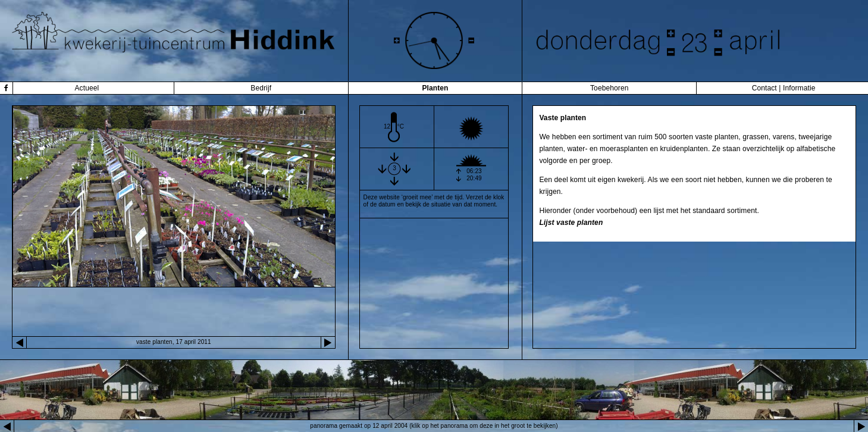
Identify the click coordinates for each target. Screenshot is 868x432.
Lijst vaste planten (571, 223)
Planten (435, 88)
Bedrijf (261, 88)
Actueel (87, 88)
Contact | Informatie (784, 88)
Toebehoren (610, 88)
